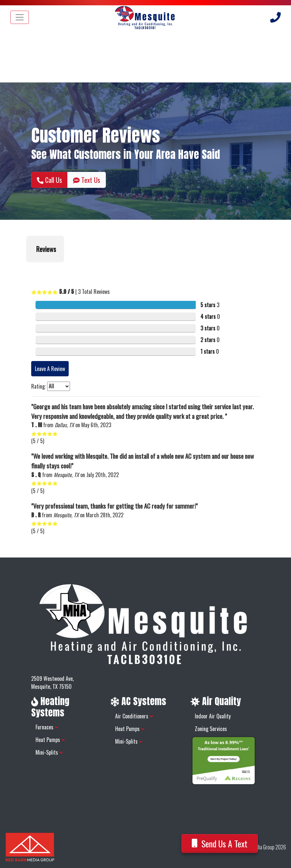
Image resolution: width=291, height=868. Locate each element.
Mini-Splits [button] (49, 752)
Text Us (87, 180)
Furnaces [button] (47, 727)
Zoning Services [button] (211, 729)
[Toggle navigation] (20, 17)
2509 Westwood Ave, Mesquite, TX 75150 (52, 682)
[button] (26, 269)
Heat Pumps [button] (50, 740)
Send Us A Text (220, 844)
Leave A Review (50, 369)
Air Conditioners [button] (134, 716)
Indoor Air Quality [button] (213, 716)
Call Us (49, 180)
